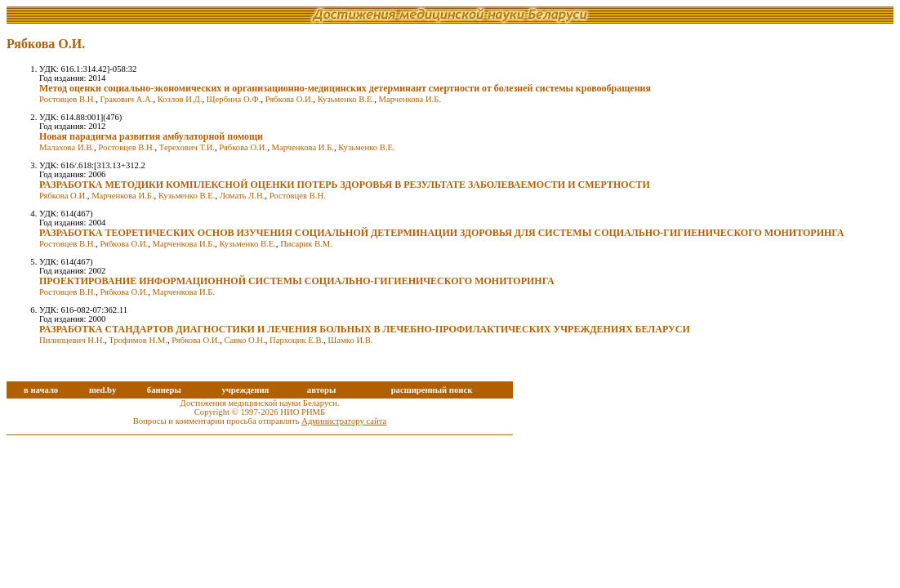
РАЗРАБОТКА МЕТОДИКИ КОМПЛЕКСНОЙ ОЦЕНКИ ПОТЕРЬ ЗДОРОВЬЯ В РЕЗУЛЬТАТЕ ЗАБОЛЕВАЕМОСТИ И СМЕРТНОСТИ (345, 185)
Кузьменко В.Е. (346, 99)
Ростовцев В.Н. (67, 99)
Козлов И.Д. (180, 99)
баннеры (164, 390)
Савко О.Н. (244, 340)
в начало (41, 390)
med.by (102, 390)
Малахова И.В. (67, 147)
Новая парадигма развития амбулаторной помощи (151, 136)
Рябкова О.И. (290, 99)
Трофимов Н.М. (138, 340)
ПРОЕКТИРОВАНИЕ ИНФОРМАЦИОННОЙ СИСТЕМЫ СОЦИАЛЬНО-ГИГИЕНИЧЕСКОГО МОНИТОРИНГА (297, 281)
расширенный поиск (432, 390)
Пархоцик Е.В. (296, 340)
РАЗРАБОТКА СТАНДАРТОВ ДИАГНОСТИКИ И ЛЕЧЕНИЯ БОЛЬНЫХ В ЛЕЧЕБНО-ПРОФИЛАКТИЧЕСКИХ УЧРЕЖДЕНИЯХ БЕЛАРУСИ (365, 329)
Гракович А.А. (126, 99)
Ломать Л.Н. (243, 196)
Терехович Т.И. (187, 147)
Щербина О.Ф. (234, 99)
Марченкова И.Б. (410, 99)
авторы (322, 390)
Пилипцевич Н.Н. (72, 340)
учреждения (245, 390)
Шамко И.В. (351, 340)
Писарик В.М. (306, 244)
